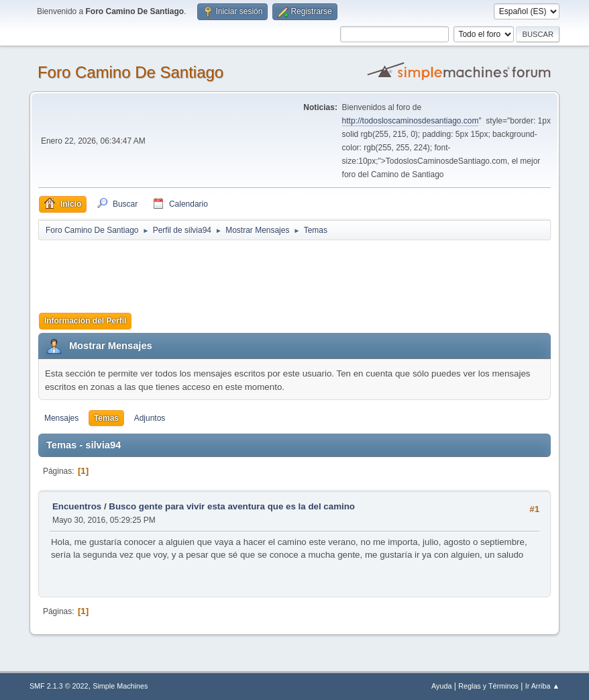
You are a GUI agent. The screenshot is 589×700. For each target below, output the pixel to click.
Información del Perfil (86, 321)
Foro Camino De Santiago (130, 72)
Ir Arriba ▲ (542, 686)
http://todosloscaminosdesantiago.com (411, 121)
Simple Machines (120, 686)
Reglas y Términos (488, 686)
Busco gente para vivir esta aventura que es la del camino (232, 506)
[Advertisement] (274, 272)
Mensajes (61, 418)
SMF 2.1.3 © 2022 (59, 686)
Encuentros (77, 506)
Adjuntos (150, 418)
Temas (106, 418)
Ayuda (441, 686)
